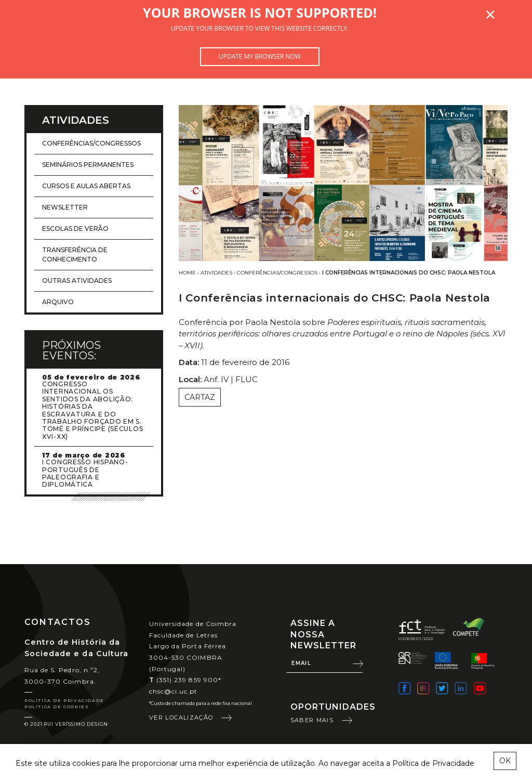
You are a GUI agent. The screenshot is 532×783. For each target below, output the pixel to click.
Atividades (216, 273)
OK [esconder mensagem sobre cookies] (505, 761)
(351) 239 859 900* (185, 680)
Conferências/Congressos (277, 273)
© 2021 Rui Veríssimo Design (66, 724)
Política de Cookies (57, 707)
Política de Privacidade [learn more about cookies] (433, 763)
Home (187, 273)
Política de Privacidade (64, 700)
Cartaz (200, 397)
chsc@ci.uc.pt (174, 691)
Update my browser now (260, 56)
